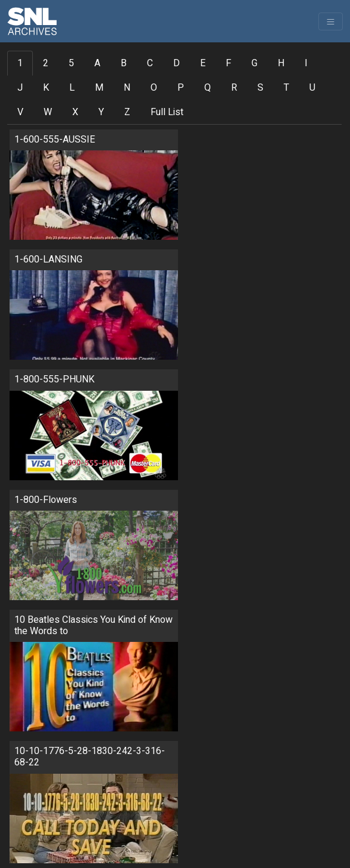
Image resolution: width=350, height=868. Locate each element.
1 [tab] (20, 63)
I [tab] (306, 63)
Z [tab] (127, 112)
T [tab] (286, 88)
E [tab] (203, 63)
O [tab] (154, 88)
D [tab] (176, 63)
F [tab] (228, 63)
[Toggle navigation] (331, 21)
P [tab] (181, 88)
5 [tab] (71, 63)
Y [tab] (101, 112)
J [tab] (20, 88)
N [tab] (127, 88)
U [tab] (312, 88)
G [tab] (254, 63)
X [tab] (75, 112)
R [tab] (234, 88)
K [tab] (46, 88)
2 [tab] (46, 63)
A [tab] (97, 63)
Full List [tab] (167, 112)
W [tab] (48, 112)
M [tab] (99, 88)
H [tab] (281, 63)
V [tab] (20, 112)
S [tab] (260, 88)
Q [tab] (208, 88)
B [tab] (124, 63)
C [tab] (150, 63)
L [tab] (72, 88)
